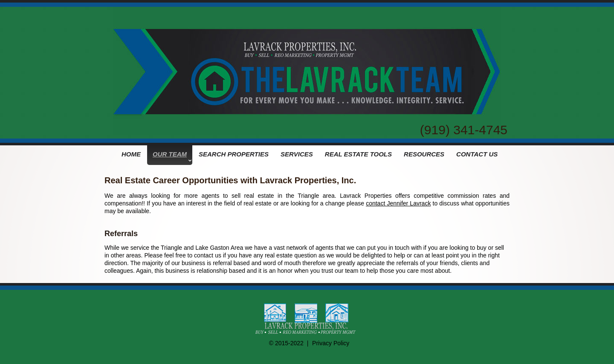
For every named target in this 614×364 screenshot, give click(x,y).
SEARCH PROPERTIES (234, 154)
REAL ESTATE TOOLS (358, 154)
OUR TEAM (172, 156)
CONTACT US (477, 154)
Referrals (121, 234)
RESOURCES (424, 154)
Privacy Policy (331, 343)
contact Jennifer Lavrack (398, 203)
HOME (131, 154)
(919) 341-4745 (464, 130)
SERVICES (297, 154)
